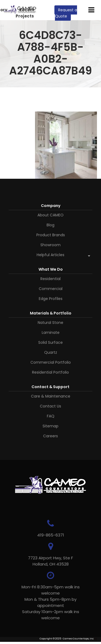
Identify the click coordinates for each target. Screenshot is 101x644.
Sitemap (50, 426)
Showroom (50, 245)
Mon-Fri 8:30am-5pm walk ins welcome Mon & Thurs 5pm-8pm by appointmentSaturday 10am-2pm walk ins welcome (51, 602)
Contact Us (50, 406)
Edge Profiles (51, 299)
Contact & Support (50, 387)
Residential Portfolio (50, 372)
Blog (50, 225)
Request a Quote (66, 13)
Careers (50, 436)
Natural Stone (50, 323)
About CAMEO (50, 215)
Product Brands (51, 235)
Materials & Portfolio (51, 313)
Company (51, 206)
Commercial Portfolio (51, 362)
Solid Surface (50, 342)
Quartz (51, 352)
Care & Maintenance (51, 396)
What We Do (51, 269)
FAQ (51, 416)
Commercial (51, 289)
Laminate (51, 332)
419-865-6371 (51, 535)
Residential (50, 279)
